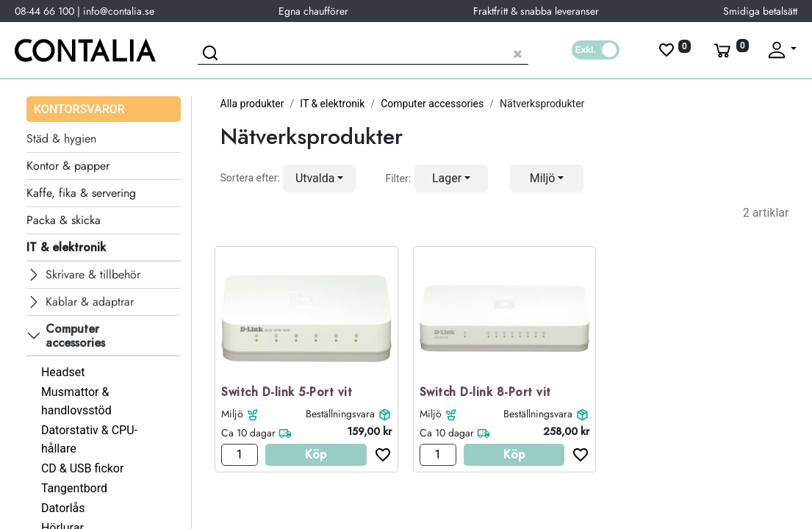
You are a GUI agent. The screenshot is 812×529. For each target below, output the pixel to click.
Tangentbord (74, 488)
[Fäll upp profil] (781, 50)
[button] (320, 179)
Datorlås (63, 508)
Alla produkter (252, 104)
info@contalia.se (119, 11)
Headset (63, 372)
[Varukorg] (730, 50)
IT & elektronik (332, 104)
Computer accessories (432, 104)
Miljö (232, 414)
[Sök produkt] (363, 52)
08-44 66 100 (44, 11)
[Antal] (240, 455)
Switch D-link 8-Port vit (485, 393)
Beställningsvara (340, 414)
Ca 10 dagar (248, 433)
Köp (316, 454)
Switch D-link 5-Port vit (287, 393)
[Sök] (212, 55)
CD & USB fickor (83, 468)
